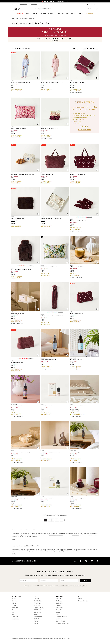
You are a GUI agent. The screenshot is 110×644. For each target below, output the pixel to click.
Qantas (58, 612)
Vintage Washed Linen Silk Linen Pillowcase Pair (81, 406)
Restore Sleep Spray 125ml (17, 406)
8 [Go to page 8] (61, 520)
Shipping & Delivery (39, 608)
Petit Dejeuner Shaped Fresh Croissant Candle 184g (22, 174)
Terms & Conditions (64, 586)
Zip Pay (36, 623)
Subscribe (85, 581)
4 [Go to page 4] (56, 520)
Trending (81, 14)
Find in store (90, 217)
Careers (58, 614)
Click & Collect (38, 612)
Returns (36, 614)
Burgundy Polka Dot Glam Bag (77, 313)
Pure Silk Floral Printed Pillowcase (19, 128)
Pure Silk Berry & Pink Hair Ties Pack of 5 (50, 128)
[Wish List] (94, 9)
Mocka (80, 599)
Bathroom (43, 14)
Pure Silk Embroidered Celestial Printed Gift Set (51, 218)
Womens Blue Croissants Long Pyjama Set (21, 82)
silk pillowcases (76, 535)
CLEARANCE (20, 14)
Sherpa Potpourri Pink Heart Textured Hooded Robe (52, 82)
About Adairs (60, 596)
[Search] (36, 9)
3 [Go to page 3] (53, 520)
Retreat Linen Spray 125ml (76, 452)
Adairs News (59, 608)
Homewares (60, 14)
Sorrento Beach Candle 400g (18, 313)
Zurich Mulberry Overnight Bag (47, 174)
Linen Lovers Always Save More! (55, 1)
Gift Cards (37, 619)
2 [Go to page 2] (49, 520)
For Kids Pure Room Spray (76, 360)
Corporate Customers (62, 617)
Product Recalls (38, 617)
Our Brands (81, 596)
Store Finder (37, 605)
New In (27, 14)
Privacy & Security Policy (80, 586)
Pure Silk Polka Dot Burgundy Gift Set (78, 82)
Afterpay (36, 621)
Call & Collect (37, 610)
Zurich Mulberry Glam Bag (17, 362)
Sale (13, 614)
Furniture (51, 14)
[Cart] (97, 9)
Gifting (73, 14)
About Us (59, 599)
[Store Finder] (88, 9)
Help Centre (94, 4)
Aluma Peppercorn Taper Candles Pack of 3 (50, 452)
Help (35, 596)
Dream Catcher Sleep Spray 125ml (48, 360)
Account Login (38, 603)
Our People (59, 601)
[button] (74, 49)
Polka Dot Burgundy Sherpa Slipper (78, 221)
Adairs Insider (15, 619)
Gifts (13, 612)
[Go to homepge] (16, 9)
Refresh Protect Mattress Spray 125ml (19, 498)
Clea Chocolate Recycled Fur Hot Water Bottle (21, 270)
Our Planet (59, 605)
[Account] (91, 9)
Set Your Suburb (23, 4)
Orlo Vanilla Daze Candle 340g (77, 267)
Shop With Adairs (16, 596)
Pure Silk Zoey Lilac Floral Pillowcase (49, 267)
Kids (67, 14)
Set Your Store (34, 4)
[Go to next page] (65, 520)
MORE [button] (14, 540)
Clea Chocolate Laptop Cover (18, 218)
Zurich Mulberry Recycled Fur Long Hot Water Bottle (52, 316)
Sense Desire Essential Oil (46, 406)
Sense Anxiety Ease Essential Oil (48, 498)
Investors (58, 619)
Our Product (59, 603)
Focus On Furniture (83, 601)
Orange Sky (59, 610)
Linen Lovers (90, 14)
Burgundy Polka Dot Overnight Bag (78, 174)
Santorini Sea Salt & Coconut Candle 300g (20, 452)
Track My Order (87, 4)
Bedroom (35, 14)
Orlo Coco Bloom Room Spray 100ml (78, 498)
